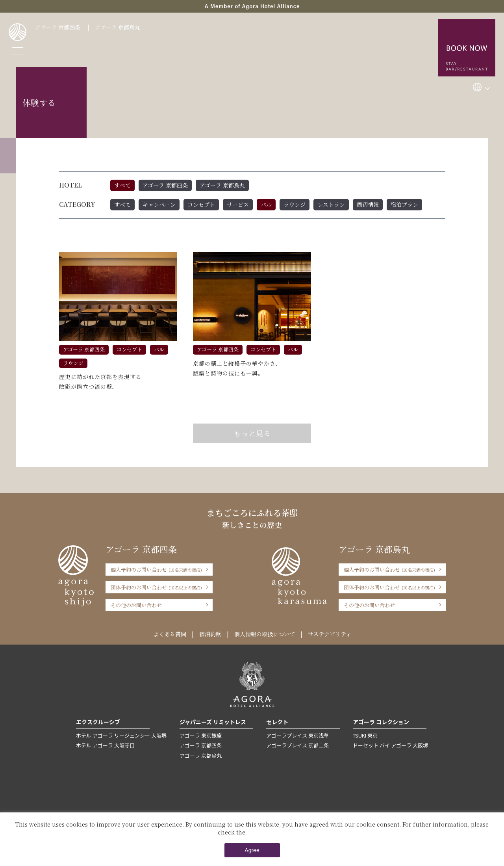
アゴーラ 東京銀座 (201, 735)
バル (266, 204)
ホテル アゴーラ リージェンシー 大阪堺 (121, 735)
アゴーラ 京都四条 (58, 27)
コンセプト (201, 204)
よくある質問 (170, 634)
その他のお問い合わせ (136, 605)
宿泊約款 (210, 634)
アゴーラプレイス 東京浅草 (297, 735)
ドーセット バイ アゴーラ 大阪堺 (390, 745)
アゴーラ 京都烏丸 (118, 27)
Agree (252, 850)
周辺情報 (368, 204)
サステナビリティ (330, 634)
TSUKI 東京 (365, 735)
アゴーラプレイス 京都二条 (297, 745)
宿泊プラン (404, 204)
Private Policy (266, 832)
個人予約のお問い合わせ (156, 570)
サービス (238, 204)
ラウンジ (295, 204)
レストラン (331, 204)
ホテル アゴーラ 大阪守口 (105, 745)
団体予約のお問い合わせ (156, 587)
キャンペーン (159, 204)
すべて (122, 185)
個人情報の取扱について (265, 634)
